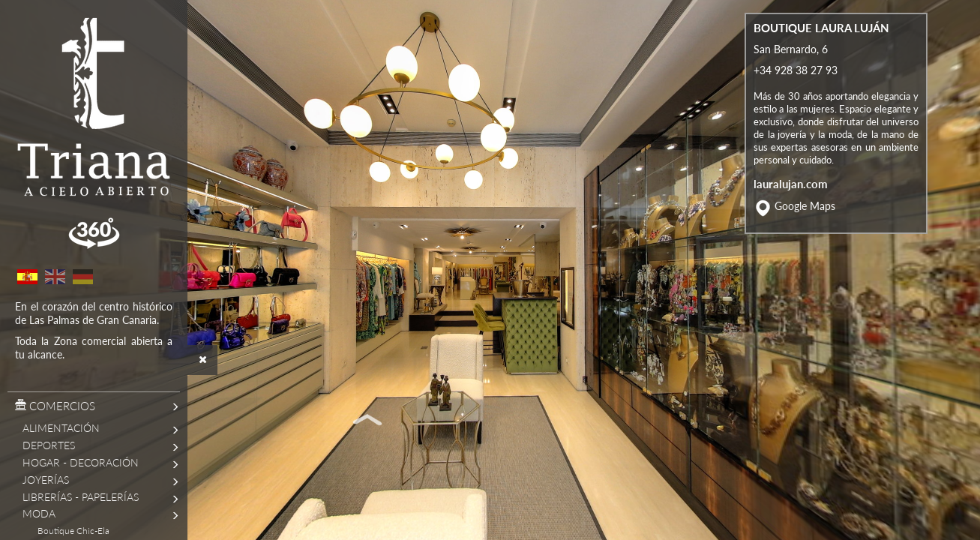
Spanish (27, 277)
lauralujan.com (791, 208)
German (82, 277)
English (55, 277)
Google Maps (805, 231)
